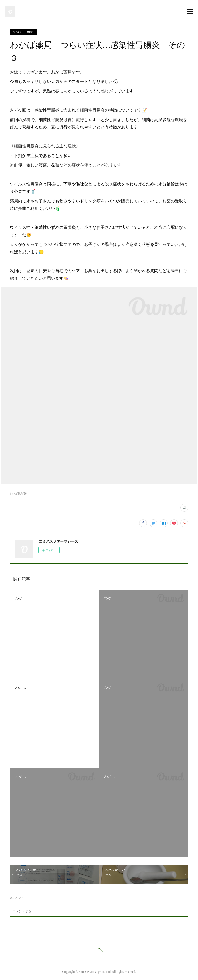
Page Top (99, 951)
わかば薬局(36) (19, 494)
